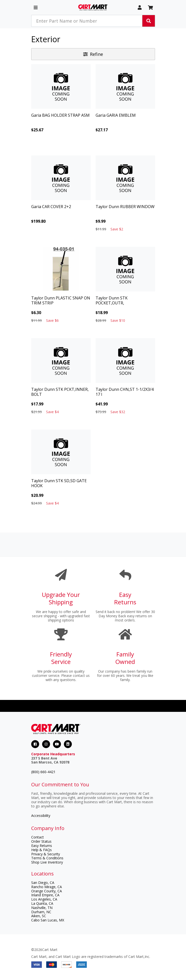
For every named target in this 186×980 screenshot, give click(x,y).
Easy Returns (42, 846)
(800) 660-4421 (43, 772)
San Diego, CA (43, 883)
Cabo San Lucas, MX (48, 920)
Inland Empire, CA (45, 895)
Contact (38, 837)
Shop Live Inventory (47, 862)
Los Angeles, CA (44, 899)
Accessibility (41, 816)
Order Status (41, 841)
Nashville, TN (42, 908)
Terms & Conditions (47, 858)
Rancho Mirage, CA (47, 887)
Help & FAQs (41, 850)
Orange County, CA (47, 891)
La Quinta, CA (42, 903)
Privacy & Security (46, 854)
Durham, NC (41, 912)
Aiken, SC (39, 916)
